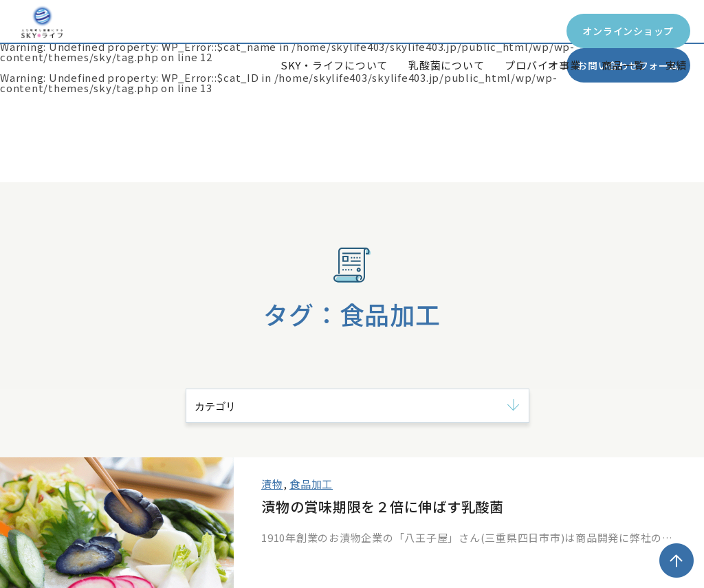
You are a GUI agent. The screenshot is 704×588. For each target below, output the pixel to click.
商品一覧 (623, 65)
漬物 (272, 484)
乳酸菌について (446, 65)
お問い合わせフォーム (608, 31)
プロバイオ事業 (542, 65)
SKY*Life (71, 44)
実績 (676, 65)
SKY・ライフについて (334, 65)
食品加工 (311, 484)
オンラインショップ (429, 31)
